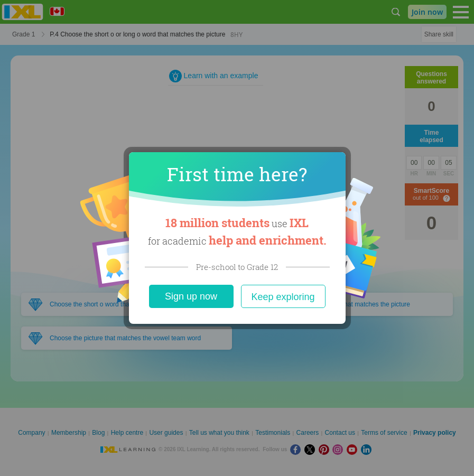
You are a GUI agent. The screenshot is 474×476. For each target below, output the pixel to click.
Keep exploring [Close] (283, 297)
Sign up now (191, 296)
